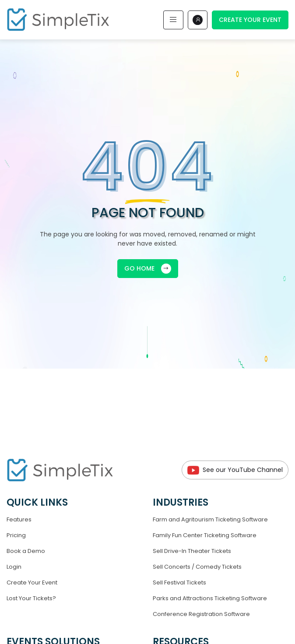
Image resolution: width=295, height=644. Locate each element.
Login (14, 567)
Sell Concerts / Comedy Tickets (197, 567)
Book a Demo (26, 551)
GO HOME (148, 269)
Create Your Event (250, 20)
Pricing (16, 535)
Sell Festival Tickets (179, 582)
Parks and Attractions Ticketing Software (210, 598)
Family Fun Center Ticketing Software (205, 535)
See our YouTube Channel (235, 470)
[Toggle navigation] (173, 20)
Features (19, 519)
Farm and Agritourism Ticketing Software (210, 519)
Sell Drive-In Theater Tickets (192, 551)
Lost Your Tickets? (31, 598)
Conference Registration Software (201, 614)
